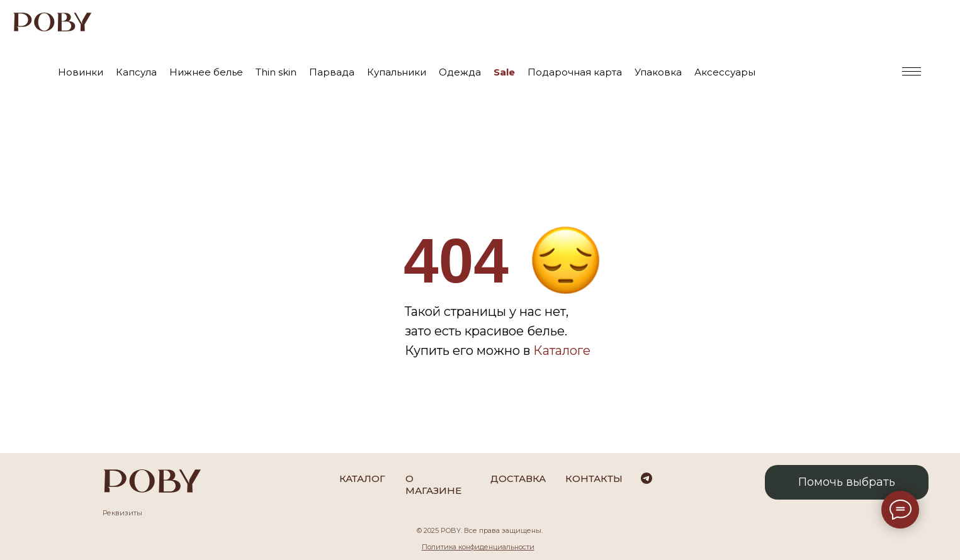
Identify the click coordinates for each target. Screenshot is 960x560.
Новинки (81, 72)
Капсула (136, 72)
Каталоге (562, 350)
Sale (504, 72)
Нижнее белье (206, 72)
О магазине (433, 484)
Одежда (460, 72)
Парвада (332, 72)
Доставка (518, 479)
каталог (362, 479)
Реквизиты (122, 513)
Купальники (397, 72)
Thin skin (276, 72)
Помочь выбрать (847, 482)
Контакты (594, 479)
